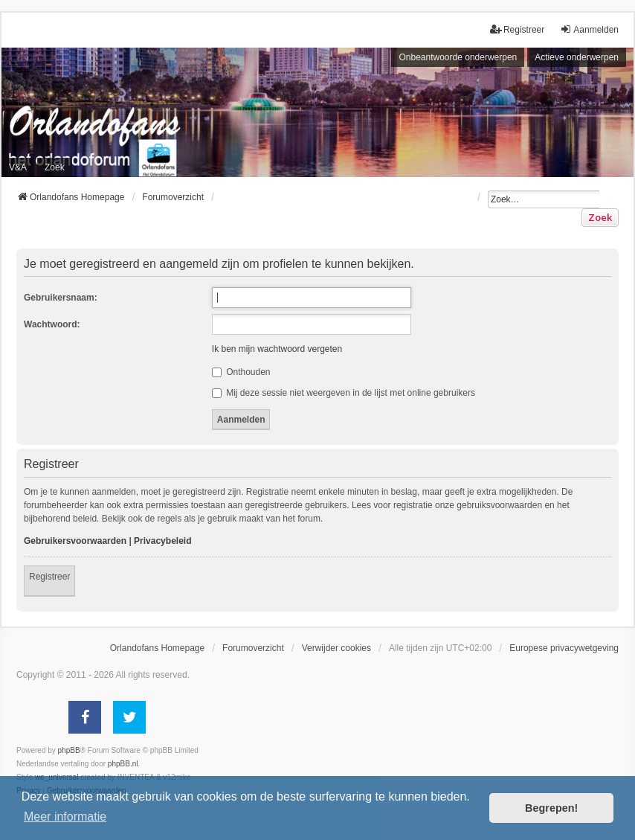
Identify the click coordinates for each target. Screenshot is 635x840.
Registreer (49, 577)
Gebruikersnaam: (61, 298)
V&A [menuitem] (18, 167)
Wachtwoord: (52, 324)
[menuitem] (564, 648)
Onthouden (241, 372)
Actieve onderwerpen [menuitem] (577, 57)
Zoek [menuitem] (55, 167)
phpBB (69, 750)
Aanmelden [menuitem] (589, 29)
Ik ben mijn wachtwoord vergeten (277, 349)
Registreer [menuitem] (517, 29)
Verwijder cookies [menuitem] (336, 648)
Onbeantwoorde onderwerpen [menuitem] (458, 57)
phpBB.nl (123, 764)
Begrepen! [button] (551, 808)
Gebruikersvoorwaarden (75, 541)
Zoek (600, 217)
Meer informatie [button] (65, 817)
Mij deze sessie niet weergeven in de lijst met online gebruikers (344, 393)
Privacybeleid (162, 541)
